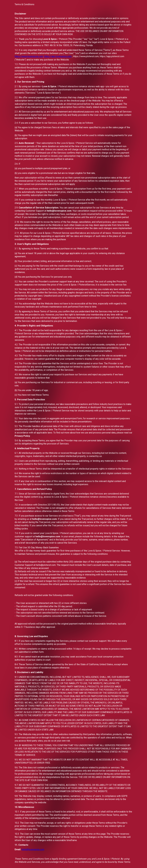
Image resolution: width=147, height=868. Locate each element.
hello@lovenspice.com (33, 849)
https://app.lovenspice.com (58, 56)
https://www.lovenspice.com (29, 56)
